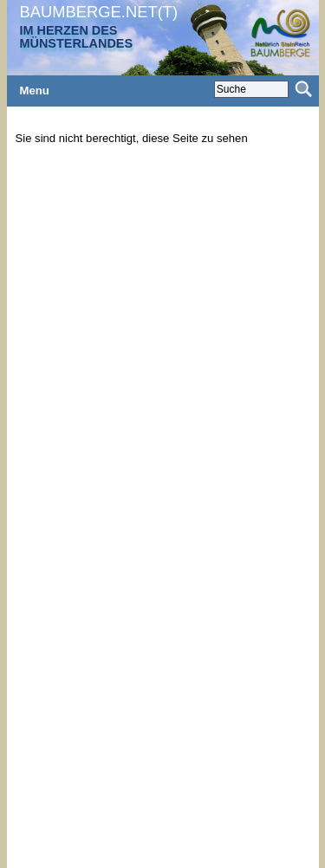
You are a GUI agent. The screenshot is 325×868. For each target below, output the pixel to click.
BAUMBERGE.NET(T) (99, 12)
